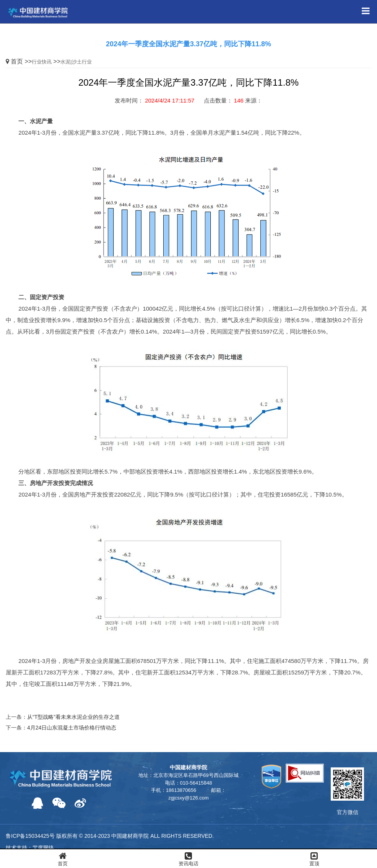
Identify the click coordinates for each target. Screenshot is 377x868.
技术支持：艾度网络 (30, 848)
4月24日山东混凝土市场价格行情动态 (72, 728)
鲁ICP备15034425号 (30, 836)
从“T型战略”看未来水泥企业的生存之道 (73, 717)
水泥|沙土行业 (76, 62)
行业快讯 (42, 62)
